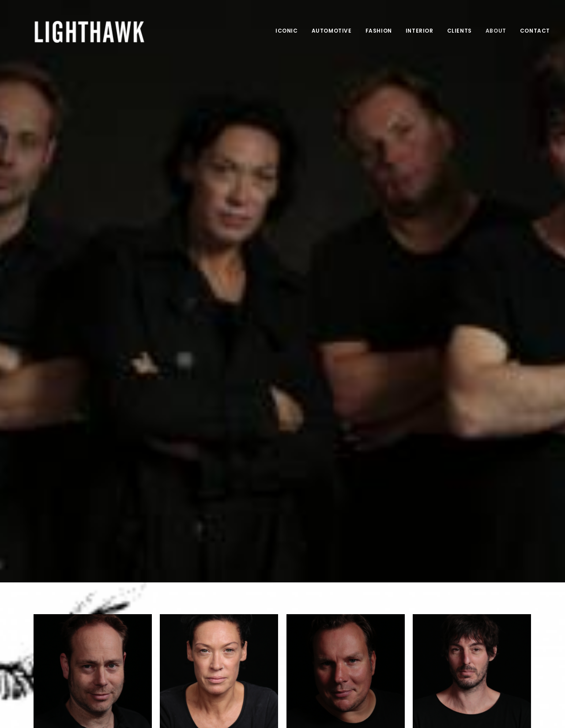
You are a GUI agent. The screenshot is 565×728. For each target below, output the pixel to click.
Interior (420, 31)
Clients (460, 31)
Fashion (379, 31)
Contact (535, 31)
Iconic (287, 31)
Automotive (332, 31)
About (496, 31)
